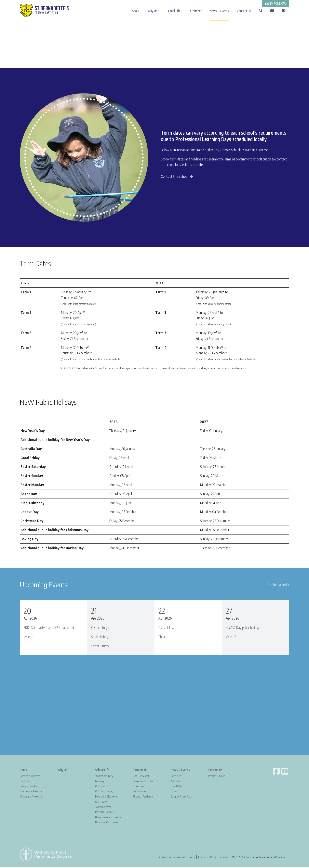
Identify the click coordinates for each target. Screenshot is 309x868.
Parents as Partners (105, 812)
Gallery (174, 792)
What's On (176, 781)
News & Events (219, 11)
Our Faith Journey (104, 792)
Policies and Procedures (31, 797)
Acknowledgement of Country (177, 857)
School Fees (138, 787)
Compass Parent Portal (182, 797)
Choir (162, 637)
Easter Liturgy (100, 628)
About (136, 11)
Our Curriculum (103, 787)
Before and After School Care (109, 818)
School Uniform (103, 807)
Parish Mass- (167, 628)
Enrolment (195, 11)
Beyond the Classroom (106, 797)
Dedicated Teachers (29, 787)
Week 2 (231, 637)
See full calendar (278, 585)
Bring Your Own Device (107, 823)
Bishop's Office (207, 857)
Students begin (101, 637)
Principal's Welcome (30, 776)
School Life (174, 11)
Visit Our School (141, 776)
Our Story (25, 781)
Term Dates (176, 787)
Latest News (176, 776)
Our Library (101, 802)
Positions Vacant (216, 776)
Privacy (224, 857)
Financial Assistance (143, 797)
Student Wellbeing (104, 776)
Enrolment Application (144, 781)
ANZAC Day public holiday (243, 628)
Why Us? (153, 11)
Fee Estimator (140, 792)
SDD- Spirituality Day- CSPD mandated (49, 628)
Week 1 (28, 637)
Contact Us (244, 11)
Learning (100, 781)
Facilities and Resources (31, 792)
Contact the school (175, 177)
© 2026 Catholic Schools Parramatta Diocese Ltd (261, 857)
